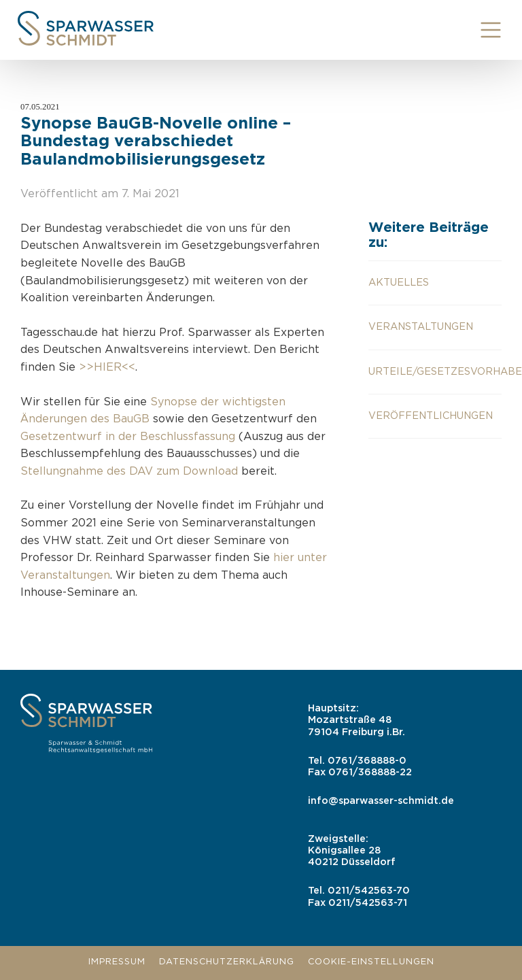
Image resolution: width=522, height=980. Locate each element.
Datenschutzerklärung (227, 962)
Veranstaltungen (421, 327)
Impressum (117, 962)
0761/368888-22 (370, 772)
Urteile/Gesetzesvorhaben (435, 372)
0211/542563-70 (369, 891)
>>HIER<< (107, 368)
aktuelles (399, 283)
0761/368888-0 (367, 761)
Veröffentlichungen (431, 416)
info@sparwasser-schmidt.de (381, 801)
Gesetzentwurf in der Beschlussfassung (128, 437)
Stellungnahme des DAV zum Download (129, 472)
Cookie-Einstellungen (371, 962)
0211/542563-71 (368, 903)
